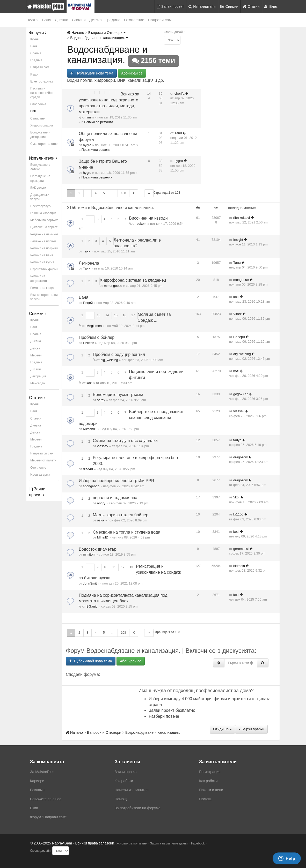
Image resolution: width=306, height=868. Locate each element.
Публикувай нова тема (92, 73)
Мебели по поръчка (44, 220)
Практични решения (97, 150)
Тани (178, 133)
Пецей (88, 303)
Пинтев (88, 343)
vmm (90, 117)
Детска (96, 20)
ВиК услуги (38, 188)
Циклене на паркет (44, 227)
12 (123, 567)
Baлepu (239, 337)
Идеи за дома (40, 475)
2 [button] (79, 193)
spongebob (91, 486)
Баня (47, 20)
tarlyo (237, 440)
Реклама (37, 790)
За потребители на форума (138, 808)
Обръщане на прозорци (40, 178)
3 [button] (88, 193)
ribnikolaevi (242, 218)
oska (101, 520)
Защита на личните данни (169, 843)
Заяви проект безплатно (172, 710)
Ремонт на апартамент (39, 278)
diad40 (88, 469)
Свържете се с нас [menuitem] (46, 799)
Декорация (38, 376)
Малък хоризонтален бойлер (121, 515)
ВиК (33, 111)
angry (101, 503)
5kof (236, 497)
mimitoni (89, 554)
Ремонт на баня (42, 255)
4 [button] (96, 193)
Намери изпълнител (132, 790)
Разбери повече (164, 716)
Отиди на (222, 729)
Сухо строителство (44, 144)
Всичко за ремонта (99, 122)
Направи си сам (42, 453)
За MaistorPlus (42, 772)
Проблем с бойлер (97, 337)
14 (107, 315)
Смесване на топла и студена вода (127, 532)
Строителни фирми (44, 269)
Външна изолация (43, 213)
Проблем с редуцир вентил (119, 354)
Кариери (37, 781)
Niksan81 (90, 429)
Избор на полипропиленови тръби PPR (116, 481)
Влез (271, 6)
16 (124, 315)
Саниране (37, 118)
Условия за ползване (132, 843)
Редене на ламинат (44, 234)
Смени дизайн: (175, 32)
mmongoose (113, 286)
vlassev (239, 411)
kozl (236, 297)
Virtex (237, 314)
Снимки (229, 6)
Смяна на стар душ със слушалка (125, 441)
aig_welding (109, 360)
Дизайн (35, 369)
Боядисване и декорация (40, 135)
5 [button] (104, 193)
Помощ (121, 799)
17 (133, 315)
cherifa (179, 93)
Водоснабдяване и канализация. (99, 38)
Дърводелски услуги (40, 197)
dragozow (241, 457)
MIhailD (103, 537)
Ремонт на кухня (42, 262)
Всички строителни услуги (44, 297)
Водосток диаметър (98, 549)
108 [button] (123, 193)
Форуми (38, 33)
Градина (113, 20)
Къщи (34, 74)
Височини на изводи (148, 218)
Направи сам (160, 20)
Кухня (33, 20)
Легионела (89, 263)
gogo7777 (241, 394)
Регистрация (210, 772)
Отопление (134, 20)
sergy (101, 400)
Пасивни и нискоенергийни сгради (42, 93)
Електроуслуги (41, 206)
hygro (87, 145)
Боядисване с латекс (40, 167)
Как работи (124, 781)
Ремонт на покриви (44, 248)
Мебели (36, 355)
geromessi (241, 549)
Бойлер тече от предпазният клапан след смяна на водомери (131, 418)
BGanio (92, 606)
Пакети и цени (211, 790)
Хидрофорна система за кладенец (133, 280)
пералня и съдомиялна (115, 498)
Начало (76, 33)
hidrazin (239, 566)
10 (105, 567)
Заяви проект (170, 6)
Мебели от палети (43, 460)
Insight (238, 240)
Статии (251, 6)
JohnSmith (91, 583)
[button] (149, 193)
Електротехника (42, 81)
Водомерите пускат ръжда (118, 395)
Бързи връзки (251, 729)
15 (116, 315)
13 (99, 315)
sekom (142, 224)
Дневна (62, 20)
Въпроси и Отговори (107, 33)
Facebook (198, 843)
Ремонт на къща (42, 288)
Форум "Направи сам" (48, 817)
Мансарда (38, 383)
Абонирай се (132, 73)
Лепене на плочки (43, 241)
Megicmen (94, 326)
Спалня (79, 20)
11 (114, 567)
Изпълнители (202, 6)
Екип (34, 808)
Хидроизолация (42, 125)
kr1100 (238, 514)
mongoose (241, 280)
